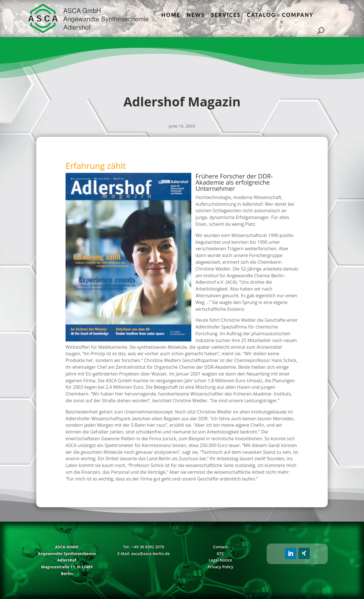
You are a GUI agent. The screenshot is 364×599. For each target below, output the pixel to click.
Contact (220, 547)
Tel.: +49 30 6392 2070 (143, 547)
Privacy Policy (221, 567)
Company (298, 15)
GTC (220, 554)
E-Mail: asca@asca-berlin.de (144, 554)
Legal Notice (220, 560)
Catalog (261, 15)
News (196, 15)
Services (226, 15)
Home (171, 15)
